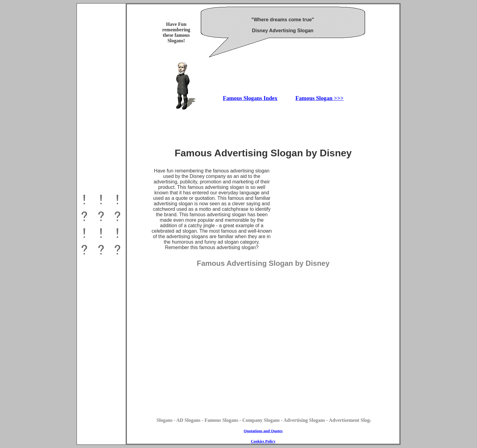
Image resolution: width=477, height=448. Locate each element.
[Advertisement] (101, 350)
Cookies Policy (263, 441)
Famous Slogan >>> (319, 98)
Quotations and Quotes (263, 431)
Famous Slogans (243, 98)
